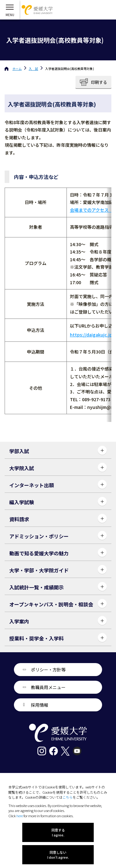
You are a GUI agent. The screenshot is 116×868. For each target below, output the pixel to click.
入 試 (33, 69)
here (20, 816)
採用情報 (40, 705)
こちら (68, 797)
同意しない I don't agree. (58, 855)
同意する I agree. (58, 832)
